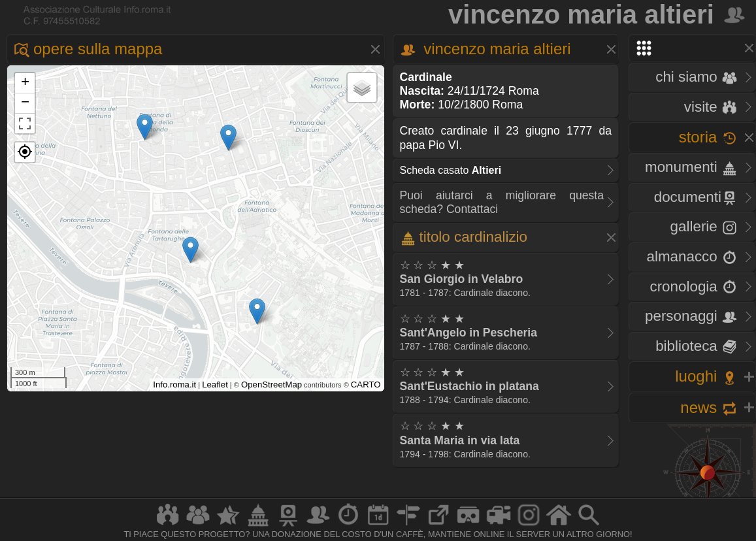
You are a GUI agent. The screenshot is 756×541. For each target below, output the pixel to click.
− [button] (25, 103)
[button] (25, 152)
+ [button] (25, 83)
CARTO (366, 385)
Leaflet (215, 385)
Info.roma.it (174, 385)
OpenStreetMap (271, 385)
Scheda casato (451, 170)
